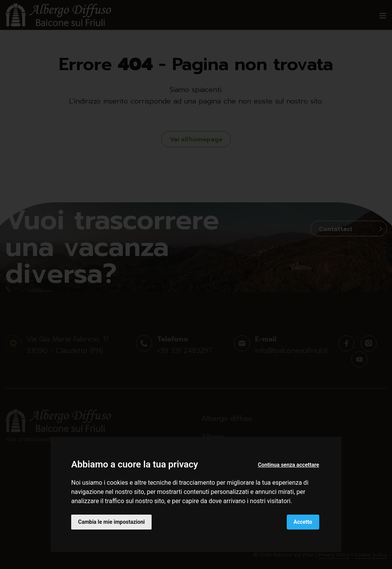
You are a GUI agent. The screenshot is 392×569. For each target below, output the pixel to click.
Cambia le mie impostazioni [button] (111, 522)
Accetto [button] (303, 522)
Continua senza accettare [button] (289, 465)
